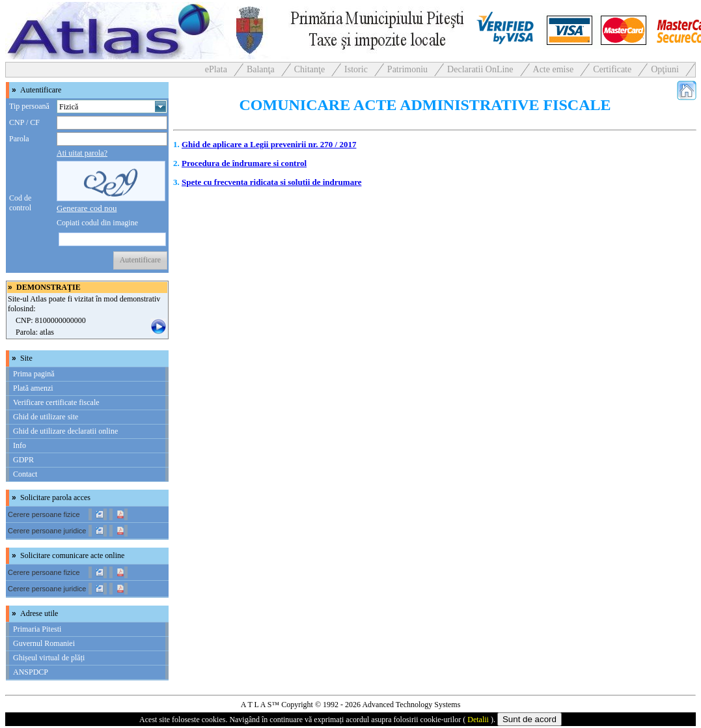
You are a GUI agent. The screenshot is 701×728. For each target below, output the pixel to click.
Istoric (356, 69)
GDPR (23, 460)
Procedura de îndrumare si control (244, 163)
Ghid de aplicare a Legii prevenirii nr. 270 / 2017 (269, 144)
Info (20, 445)
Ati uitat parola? (82, 153)
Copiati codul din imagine (97, 223)
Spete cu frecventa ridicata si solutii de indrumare (271, 182)
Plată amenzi (33, 388)
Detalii (478, 720)
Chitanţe (309, 69)
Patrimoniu (407, 69)
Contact (25, 474)
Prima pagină (34, 374)
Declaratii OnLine (480, 69)
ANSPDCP (31, 672)
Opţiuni (665, 69)
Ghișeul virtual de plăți (49, 658)
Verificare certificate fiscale (56, 402)
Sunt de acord (529, 719)
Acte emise (554, 69)
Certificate (612, 69)
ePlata (216, 69)
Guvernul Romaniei (44, 643)
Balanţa (261, 69)
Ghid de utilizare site (46, 417)
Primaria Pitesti (37, 629)
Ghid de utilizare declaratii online (65, 431)
